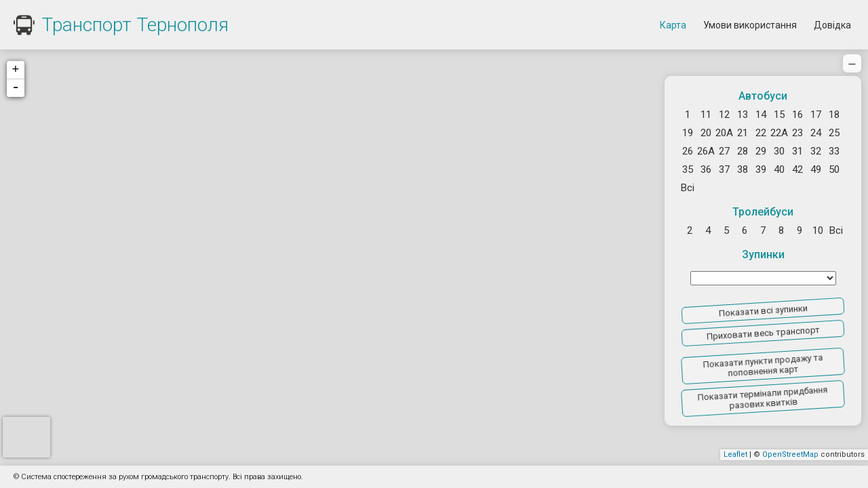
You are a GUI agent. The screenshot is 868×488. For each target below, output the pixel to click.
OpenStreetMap (790, 454)
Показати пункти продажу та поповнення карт (763, 366)
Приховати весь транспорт (763, 333)
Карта (673, 25)
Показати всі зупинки (763, 310)
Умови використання (750, 25)
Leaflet (735, 454)
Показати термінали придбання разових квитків (762, 398)
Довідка (832, 25)
